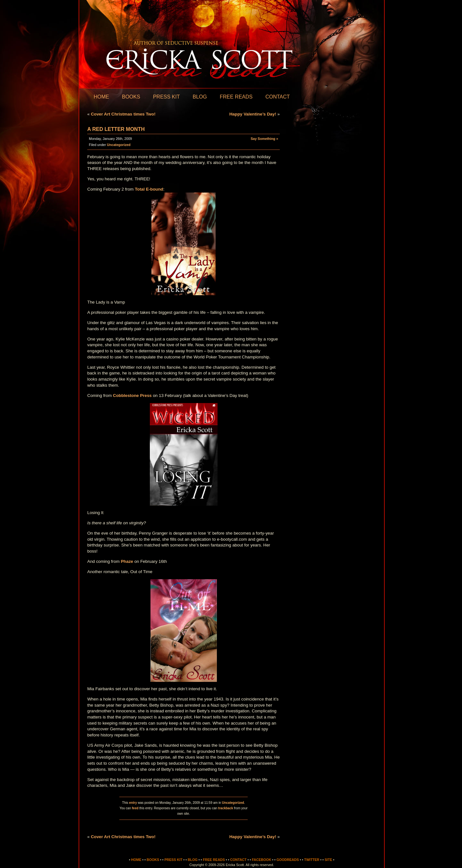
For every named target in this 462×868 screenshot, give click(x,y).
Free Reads (236, 97)
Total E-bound (149, 189)
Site (329, 860)
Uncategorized (119, 145)
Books (131, 97)
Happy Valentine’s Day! (253, 114)
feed (135, 808)
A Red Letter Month (116, 129)
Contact (278, 97)
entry (133, 803)
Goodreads (288, 860)
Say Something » (264, 139)
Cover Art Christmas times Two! (123, 114)
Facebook (261, 860)
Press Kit (167, 97)
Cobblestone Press (132, 395)
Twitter (312, 860)
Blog (200, 97)
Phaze (127, 561)
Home (101, 97)
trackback (226, 808)
